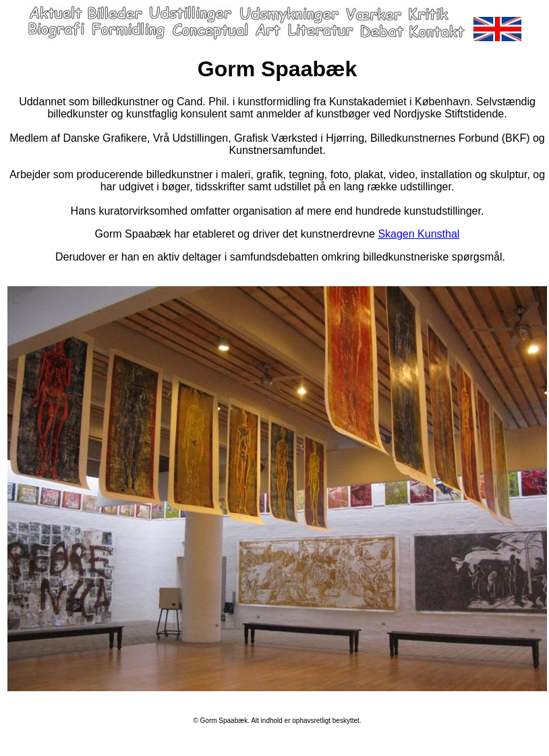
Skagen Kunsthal (418, 234)
